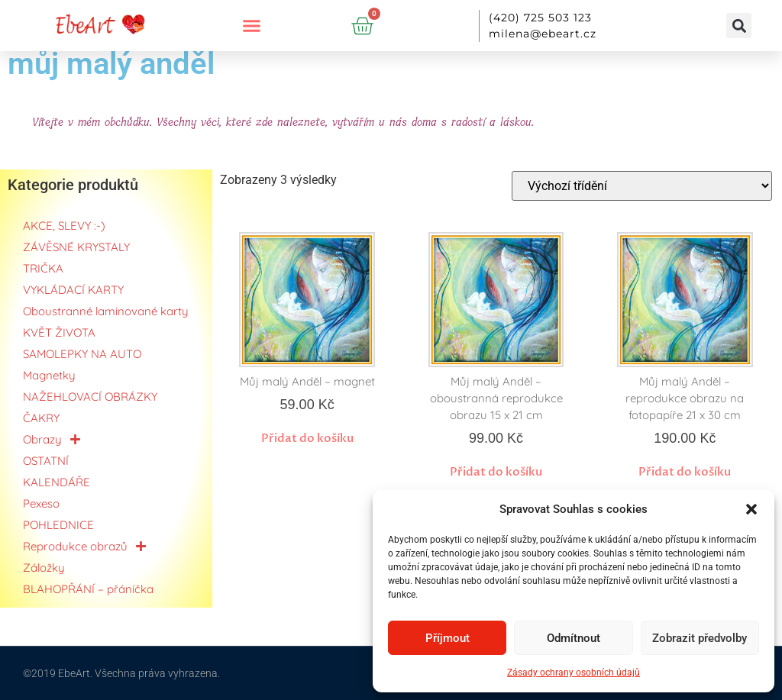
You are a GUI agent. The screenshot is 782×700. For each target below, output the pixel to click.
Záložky (44, 568)
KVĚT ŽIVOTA (59, 332)
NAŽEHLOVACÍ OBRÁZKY (90, 397)
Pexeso (41, 503)
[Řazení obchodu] (642, 186)
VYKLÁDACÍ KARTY (73, 290)
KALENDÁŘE (57, 482)
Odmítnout (574, 638)
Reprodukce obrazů (85, 547)
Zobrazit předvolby (700, 638)
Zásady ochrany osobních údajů (574, 673)
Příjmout (448, 638)
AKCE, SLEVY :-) (64, 226)
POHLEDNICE (58, 525)
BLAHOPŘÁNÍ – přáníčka (88, 589)
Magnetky (49, 375)
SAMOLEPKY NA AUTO (82, 354)
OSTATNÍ (46, 461)
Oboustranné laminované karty (106, 311)
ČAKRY (41, 418)
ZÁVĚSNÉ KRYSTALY (76, 247)
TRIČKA (43, 268)
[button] (751, 509)
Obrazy (52, 440)
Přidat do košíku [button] (307, 438)
